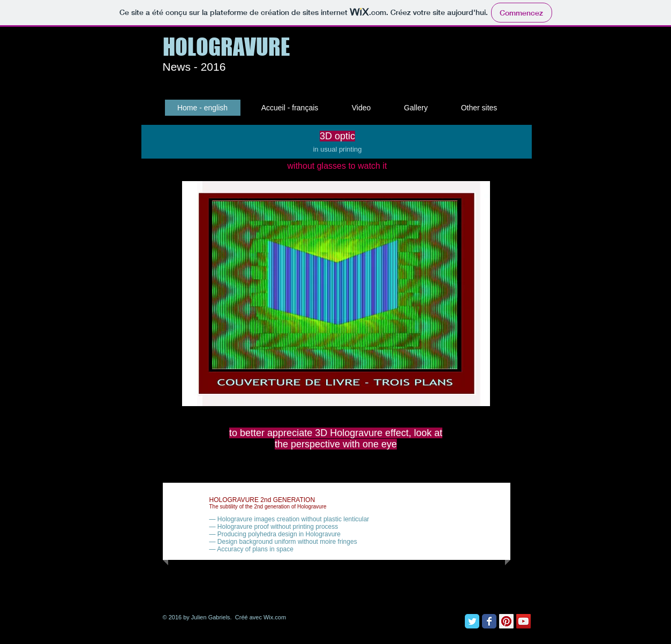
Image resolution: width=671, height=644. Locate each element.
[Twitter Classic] (472, 621)
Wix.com (275, 617)
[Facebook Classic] (489, 621)
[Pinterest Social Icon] (506, 621)
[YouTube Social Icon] (523, 621)
